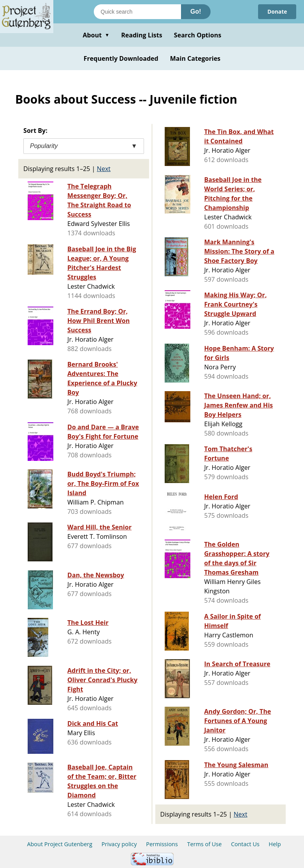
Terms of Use (205, 844)
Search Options (198, 35)
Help (275, 844)
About (96, 35)
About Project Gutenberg (60, 844)
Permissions (162, 844)
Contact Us (245, 844)
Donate (277, 11)
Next (104, 169)
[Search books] (137, 12)
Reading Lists (142, 35)
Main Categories (195, 58)
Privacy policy (119, 844)
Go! (196, 11)
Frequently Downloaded (121, 58)
